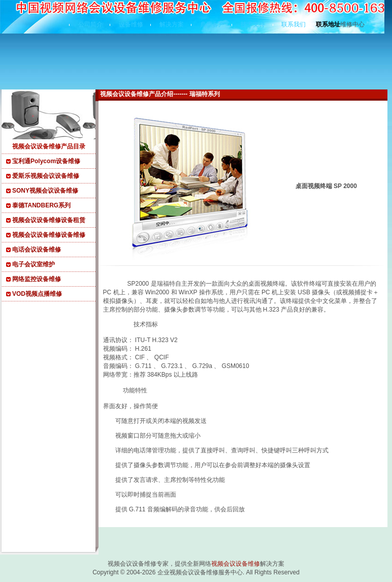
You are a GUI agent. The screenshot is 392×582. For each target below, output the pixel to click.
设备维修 (131, 24)
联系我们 (293, 24)
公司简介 (90, 24)
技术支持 (253, 24)
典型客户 (212, 24)
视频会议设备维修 (236, 564)
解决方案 (172, 24)
